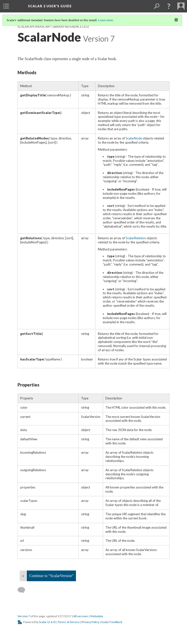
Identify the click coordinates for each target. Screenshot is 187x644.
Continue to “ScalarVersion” (51, 576)
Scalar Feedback (112, 622)
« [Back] (23, 576)
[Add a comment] (23, 590)
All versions (81, 616)
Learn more (105, 20)
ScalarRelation (136, 238)
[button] (169, 6)
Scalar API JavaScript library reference (50, 27)
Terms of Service (69, 622)
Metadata (97, 616)
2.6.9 (51, 622)
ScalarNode (134, 138)
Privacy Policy (90, 622)
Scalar (43, 622)
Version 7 (24, 616)
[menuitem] (6, 6)
